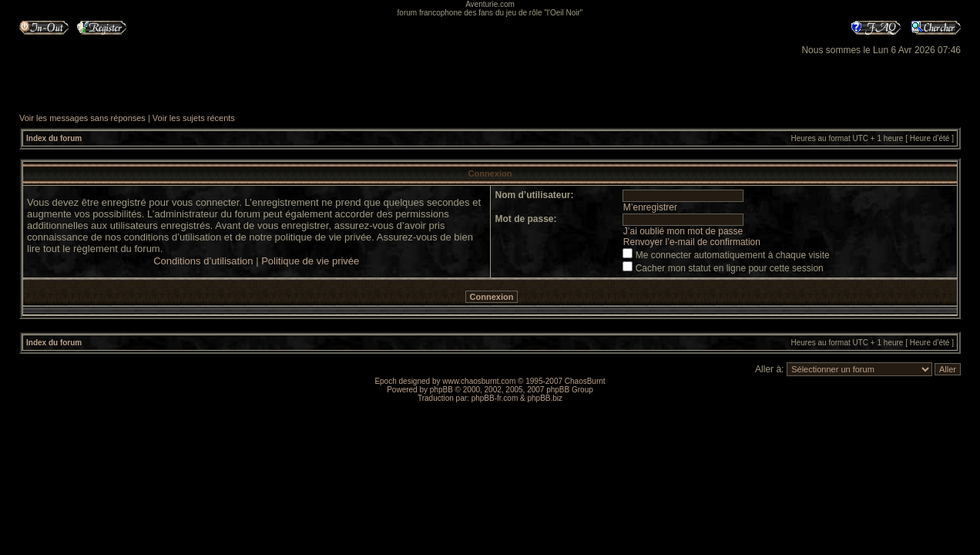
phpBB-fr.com (495, 398)
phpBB (441, 390)
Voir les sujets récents (194, 118)
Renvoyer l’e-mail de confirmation (692, 242)
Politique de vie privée (310, 261)
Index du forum (54, 138)
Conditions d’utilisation (203, 261)
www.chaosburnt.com (479, 381)
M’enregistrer (650, 207)
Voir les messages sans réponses (82, 118)
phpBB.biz (545, 398)
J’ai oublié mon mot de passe (683, 231)
